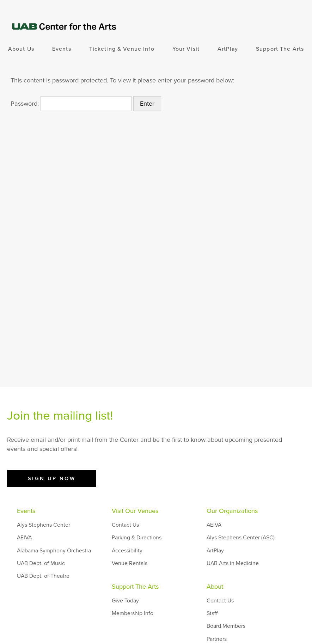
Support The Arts (280, 49)
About (215, 587)
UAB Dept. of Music (41, 563)
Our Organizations (232, 511)
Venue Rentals (130, 563)
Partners (217, 639)
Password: (71, 104)
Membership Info (133, 613)
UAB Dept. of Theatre (43, 576)
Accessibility (127, 551)
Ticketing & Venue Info (122, 49)
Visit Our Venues (135, 511)
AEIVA (24, 538)
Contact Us (125, 525)
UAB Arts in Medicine (233, 563)
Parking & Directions (137, 538)
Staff (212, 613)
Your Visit (186, 49)
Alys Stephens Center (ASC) (241, 538)
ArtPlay (228, 49)
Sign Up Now (52, 478)
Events (62, 49)
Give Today (125, 601)
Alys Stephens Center (44, 525)
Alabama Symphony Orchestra (54, 551)
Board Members (226, 626)
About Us (21, 49)
